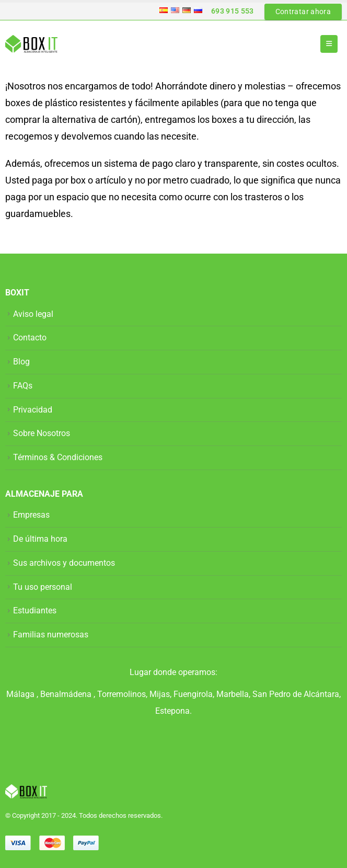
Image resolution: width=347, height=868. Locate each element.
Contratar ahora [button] (303, 12)
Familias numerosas (51, 635)
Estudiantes (35, 610)
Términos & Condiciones (58, 457)
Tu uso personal (43, 587)
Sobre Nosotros (42, 433)
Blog (21, 362)
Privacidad (33, 410)
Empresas (31, 515)
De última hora (40, 539)
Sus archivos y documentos (64, 563)
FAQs (23, 386)
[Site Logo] (31, 44)
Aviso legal (33, 314)
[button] (329, 44)
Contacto (30, 338)
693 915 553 (233, 11)
